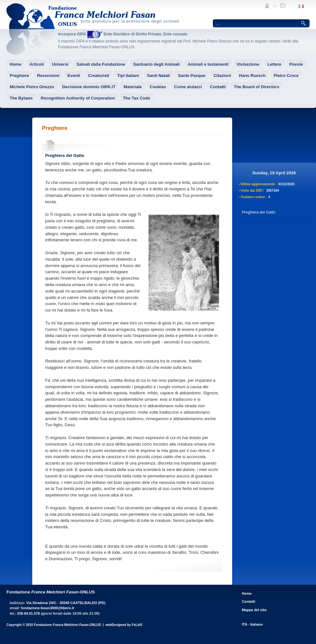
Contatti (249, 601)
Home (247, 593)
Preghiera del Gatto (65, 155)
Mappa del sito (254, 610)
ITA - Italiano (252, 624)
